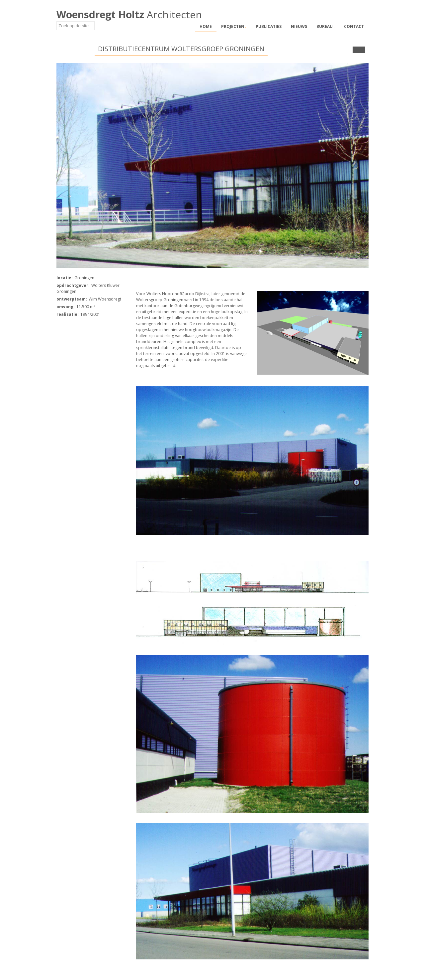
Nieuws (299, 26)
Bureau (326, 26)
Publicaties (269, 26)
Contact (354, 26)
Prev (356, 50)
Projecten (234, 26)
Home (206, 26)
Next (362, 50)
